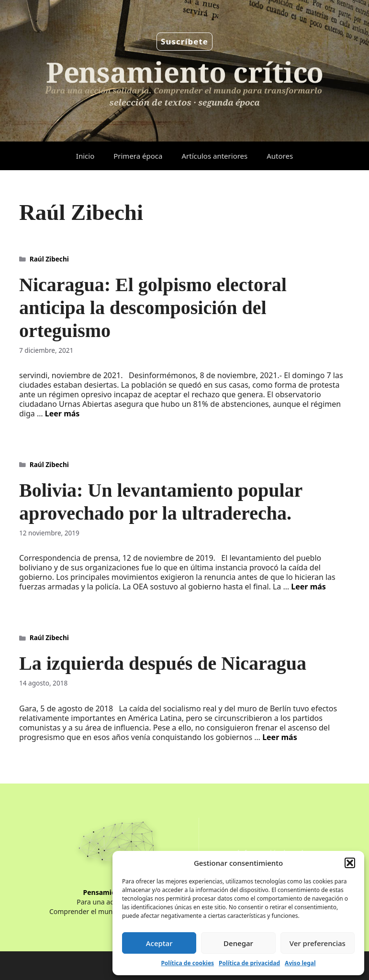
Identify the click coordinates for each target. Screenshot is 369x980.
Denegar (238, 943)
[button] (350, 863)
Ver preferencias (318, 943)
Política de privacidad (249, 963)
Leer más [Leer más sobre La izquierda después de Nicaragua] (280, 737)
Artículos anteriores (214, 156)
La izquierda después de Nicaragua (163, 663)
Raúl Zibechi (49, 259)
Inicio (85, 156)
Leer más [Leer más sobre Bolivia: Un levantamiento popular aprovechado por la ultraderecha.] (308, 587)
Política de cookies (187, 963)
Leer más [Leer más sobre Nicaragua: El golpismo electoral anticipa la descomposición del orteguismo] (62, 414)
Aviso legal (300, 963)
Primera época (138, 156)
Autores (280, 156)
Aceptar (159, 943)
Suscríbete (184, 41)
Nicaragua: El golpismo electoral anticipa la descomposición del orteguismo (153, 308)
